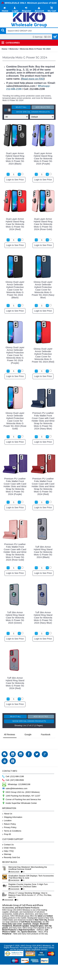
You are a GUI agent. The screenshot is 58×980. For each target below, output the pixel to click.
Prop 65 (7, 827)
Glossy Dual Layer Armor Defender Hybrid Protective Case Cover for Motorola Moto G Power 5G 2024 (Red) (43, 355)
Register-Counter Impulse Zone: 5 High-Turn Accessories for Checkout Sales (28, 878)
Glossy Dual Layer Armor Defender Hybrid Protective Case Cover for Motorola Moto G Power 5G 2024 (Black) (15, 290)
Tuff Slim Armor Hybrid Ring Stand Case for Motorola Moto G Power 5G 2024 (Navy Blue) (43, 618)
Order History (9, 840)
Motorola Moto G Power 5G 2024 (35, 49)
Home (4, 49)
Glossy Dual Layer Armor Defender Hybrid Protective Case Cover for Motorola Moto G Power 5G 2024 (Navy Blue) (43, 290)
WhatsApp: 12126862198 (16, 777)
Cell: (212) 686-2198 (13, 769)
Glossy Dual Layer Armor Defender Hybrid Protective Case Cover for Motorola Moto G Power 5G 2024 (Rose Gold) (15, 421)
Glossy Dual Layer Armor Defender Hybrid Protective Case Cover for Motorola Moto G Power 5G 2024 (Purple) (15, 355)
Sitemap (7, 846)
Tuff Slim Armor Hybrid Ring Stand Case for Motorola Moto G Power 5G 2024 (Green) (15, 618)
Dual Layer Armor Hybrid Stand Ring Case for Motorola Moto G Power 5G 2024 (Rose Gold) (43, 224)
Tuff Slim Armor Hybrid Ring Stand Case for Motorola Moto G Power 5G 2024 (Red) (15, 683)
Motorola (14, 49)
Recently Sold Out (11, 850)
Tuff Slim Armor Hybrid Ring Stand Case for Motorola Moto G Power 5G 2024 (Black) (43, 552)
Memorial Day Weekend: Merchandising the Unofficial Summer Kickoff (28, 860)
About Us (7, 806)
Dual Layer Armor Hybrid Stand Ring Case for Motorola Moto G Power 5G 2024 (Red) (15, 224)
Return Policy (9, 816)
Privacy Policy (9, 820)
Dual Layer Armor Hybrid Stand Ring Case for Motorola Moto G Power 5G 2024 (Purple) (43, 158)
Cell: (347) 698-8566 (13, 772)
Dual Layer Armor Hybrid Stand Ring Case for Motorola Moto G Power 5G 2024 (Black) (15, 158)
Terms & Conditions (12, 823)
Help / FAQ (8, 843)
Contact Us (8, 837)
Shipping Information (12, 809)
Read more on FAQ (33, 79)
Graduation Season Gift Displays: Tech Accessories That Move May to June (31, 869)
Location (7, 813)
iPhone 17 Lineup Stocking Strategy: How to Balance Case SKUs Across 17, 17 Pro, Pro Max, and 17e (30, 887)
